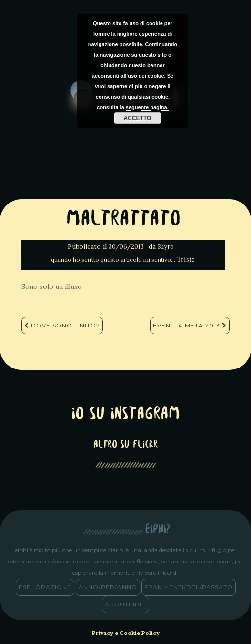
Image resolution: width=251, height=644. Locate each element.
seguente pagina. (147, 107)
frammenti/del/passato (189, 587)
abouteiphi (125, 604)
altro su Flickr (125, 445)
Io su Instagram (126, 414)
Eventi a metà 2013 (190, 325)
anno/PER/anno (108, 587)
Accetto (138, 118)
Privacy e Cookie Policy (126, 633)
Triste (186, 260)
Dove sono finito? (62, 325)
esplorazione (45, 587)
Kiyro (166, 247)
